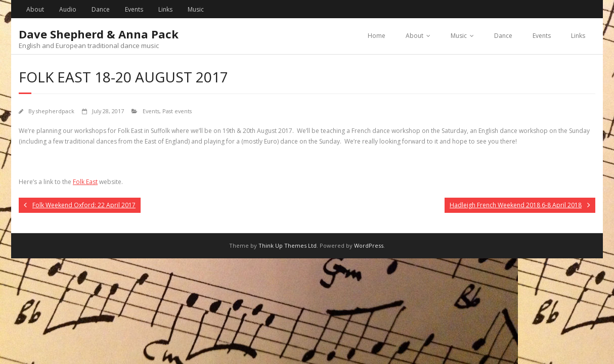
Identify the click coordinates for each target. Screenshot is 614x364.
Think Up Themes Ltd (288, 245)
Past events (177, 111)
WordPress (369, 245)
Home (377, 36)
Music (196, 9)
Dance (101, 9)
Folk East (85, 182)
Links (165, 9)
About (35, 9)
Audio (68, 9)
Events (134, 9)
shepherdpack (55, 111)
